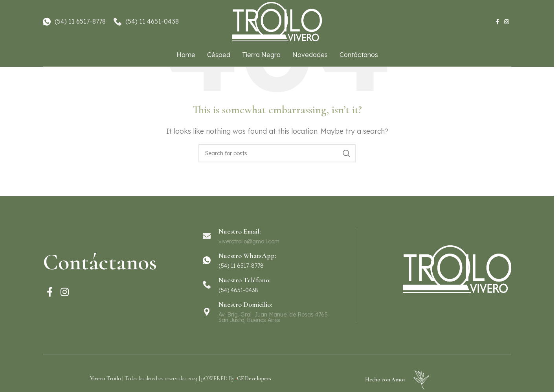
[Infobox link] (277, 260)
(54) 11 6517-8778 (80, 21)
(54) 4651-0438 (238, 290)
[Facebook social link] (497, 22)
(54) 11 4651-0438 (152, 21)
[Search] (277, 153)
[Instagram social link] (507, 22)
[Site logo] (277, 21)
